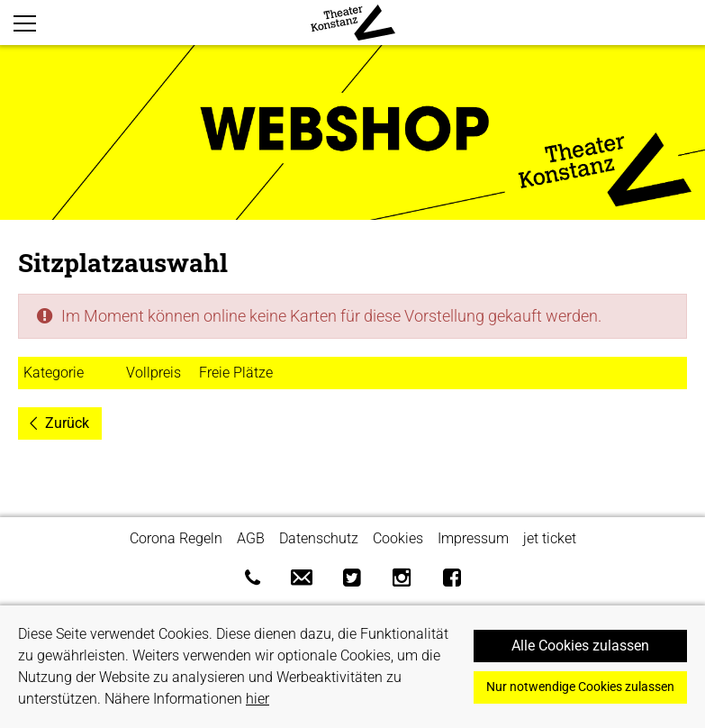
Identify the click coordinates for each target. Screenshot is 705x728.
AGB (251, 538)
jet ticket (550, 538)
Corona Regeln (176, 538)
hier (258, 699)
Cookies (398, 538)
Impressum (473, 538)
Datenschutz (319, 538)
